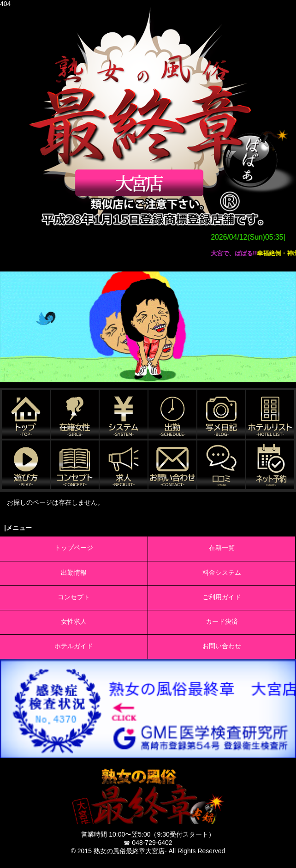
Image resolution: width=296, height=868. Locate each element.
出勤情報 (74, 573)
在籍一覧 (222, 548)
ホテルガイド (74, 646)
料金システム (222, 573)
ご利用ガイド (222, 597)
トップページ (74, 548)
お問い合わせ (222, 646)
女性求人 (74, 621)
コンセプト (74, 597)
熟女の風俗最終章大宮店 (129, 851)
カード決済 (222, 621)
